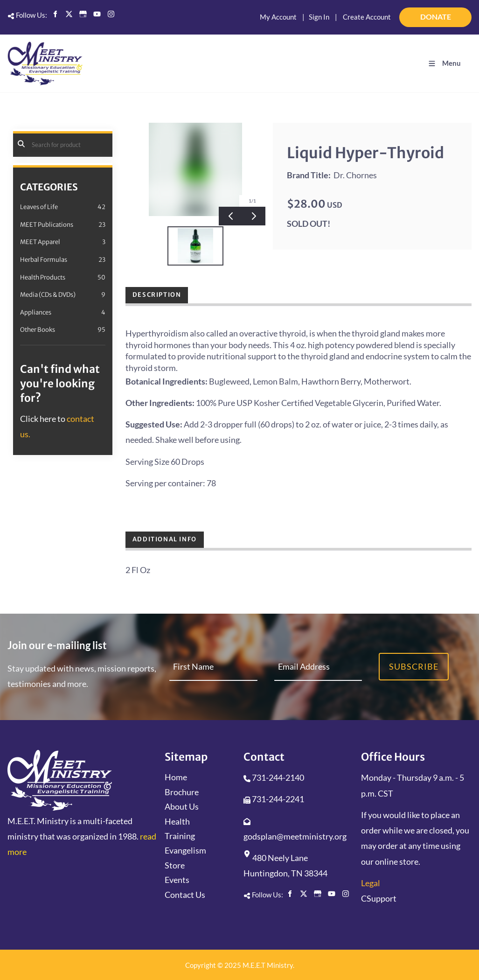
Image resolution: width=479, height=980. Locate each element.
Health (177, 821)
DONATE (459, 13)
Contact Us (185, 895)
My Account (278, 17)
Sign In (319, 17)
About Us (182, 806)
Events (177, 880)
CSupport (379, 898)
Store (175, 865)
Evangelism (185, 850)
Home (176, 777)
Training (180, 836)
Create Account (367, 17)
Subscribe (414, 666)
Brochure (182, 792)
